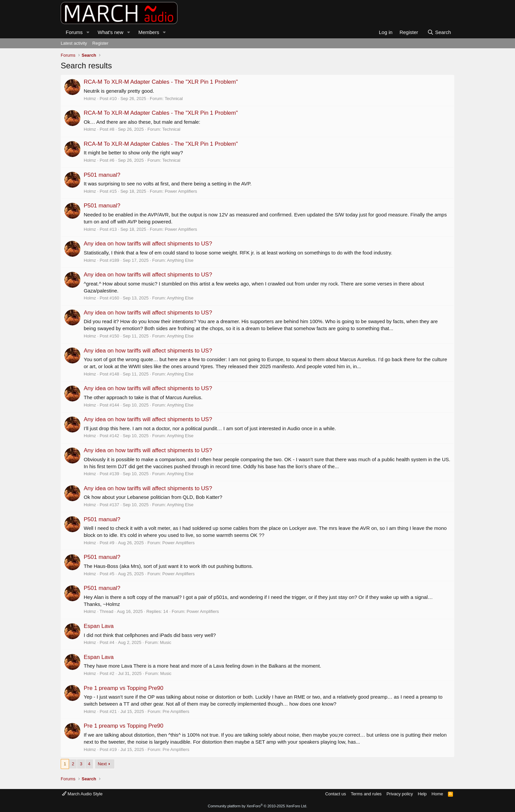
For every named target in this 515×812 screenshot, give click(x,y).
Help (422, 794)
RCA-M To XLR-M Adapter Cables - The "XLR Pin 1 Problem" (161, 82)
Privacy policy (400, 794)
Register (100, 43)
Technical (174, 99)
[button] (88, 32)
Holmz (90, 99)
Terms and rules (366, 794)
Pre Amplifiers (176, 711)
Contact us (336, 794)
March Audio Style (82, 794)
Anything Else (180, 260)
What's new (111, 32)
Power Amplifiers (181, 191)
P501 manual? (102, 175)
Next (102, 764)
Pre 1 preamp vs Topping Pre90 (124, 688)
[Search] (439, 32)
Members (149, 32)
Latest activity (74, 43)
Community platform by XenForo (257, 806)
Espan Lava (99, 626)
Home (437, 794)
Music (165, 642)
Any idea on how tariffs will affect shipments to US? (148, 244)
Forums (74, 32)
